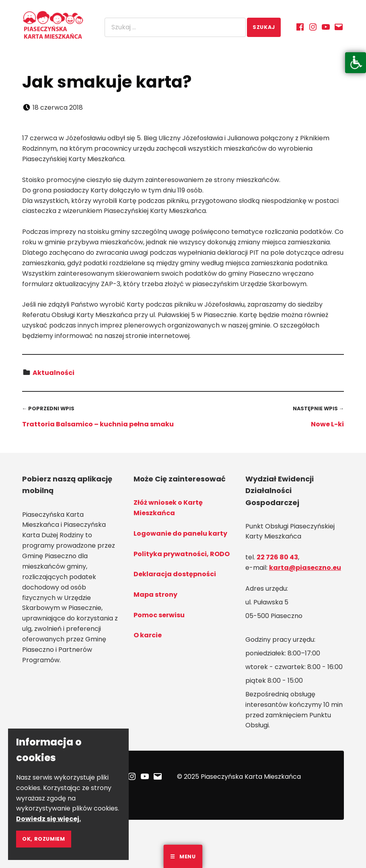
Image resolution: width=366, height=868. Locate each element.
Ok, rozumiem (44, 839)
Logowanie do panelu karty (180, 533)
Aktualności (53, 373)
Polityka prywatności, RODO (182, 554)
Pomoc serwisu (159, 615)
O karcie (148, 635)
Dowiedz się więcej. (48, 819)
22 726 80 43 (277, 557)
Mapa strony (155, 595)
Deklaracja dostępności (175, 574)
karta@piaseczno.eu (305, 568)
